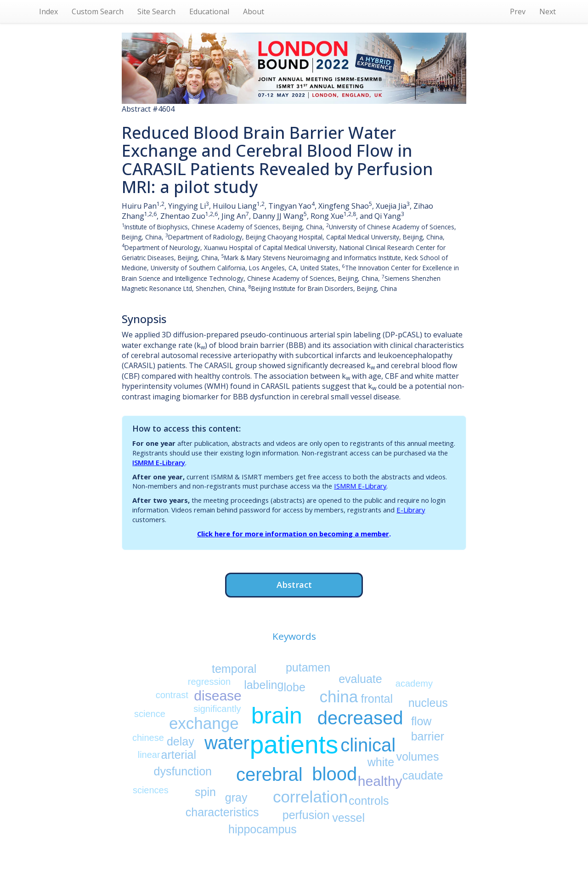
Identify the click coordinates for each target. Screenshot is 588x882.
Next (548, 11)
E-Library (411, 510)
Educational (209, 11)
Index (48, 11)
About (254, 11)
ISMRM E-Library (159, 462)
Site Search (156, 11)
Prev (518, 11)
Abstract (294, 584)
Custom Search (98, 11)
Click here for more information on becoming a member (293, 534)
